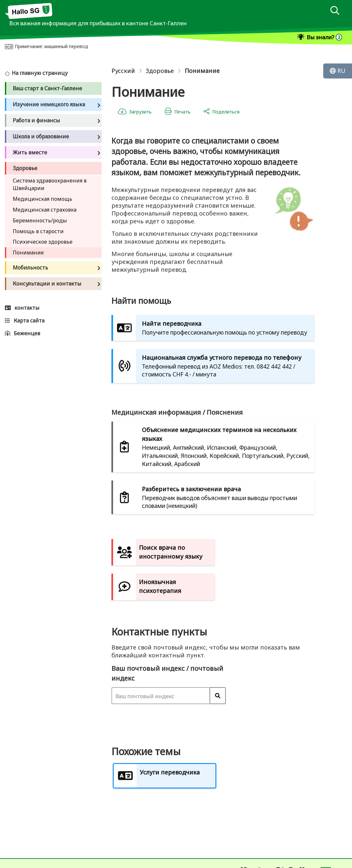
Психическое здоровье (43, 242)
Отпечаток (24, 861)
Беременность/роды (40, 220)
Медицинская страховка (45, 210)
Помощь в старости (38, 231)
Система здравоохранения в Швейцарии (50, 184)
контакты (19, 837)
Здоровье (160, 71)
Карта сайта (72, 861)
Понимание (28, 252)
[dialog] (335, 11)
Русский (123, 71)
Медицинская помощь (42, 199)
